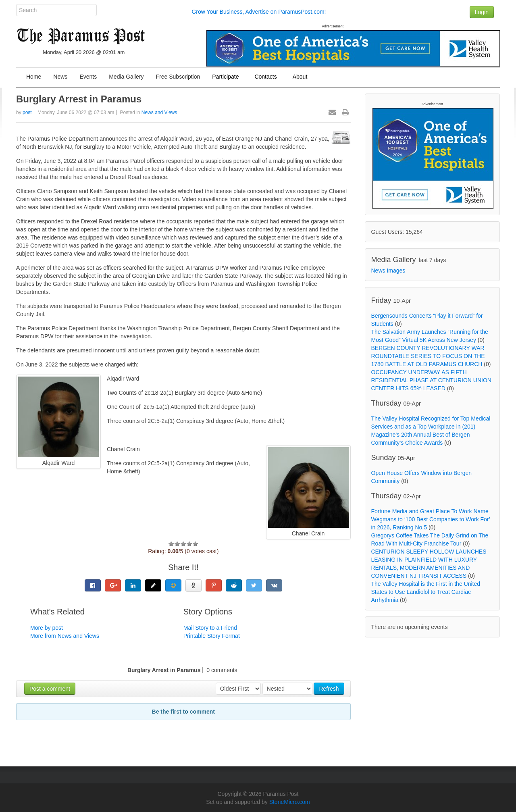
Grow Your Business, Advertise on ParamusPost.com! (259, 12)
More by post (47, 628)
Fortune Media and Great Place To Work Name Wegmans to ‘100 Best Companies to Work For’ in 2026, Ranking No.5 (431, 519)
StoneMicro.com (290, 802)
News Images (388, 271)
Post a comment (50, 689)
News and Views (159, 112)
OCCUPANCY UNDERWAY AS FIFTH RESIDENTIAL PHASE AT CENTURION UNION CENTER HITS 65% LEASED (431, 380)
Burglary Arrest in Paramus (79, 99)
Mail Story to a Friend (210, 628)
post (27, 112)
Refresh (329, 689)
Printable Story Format (212, 636)
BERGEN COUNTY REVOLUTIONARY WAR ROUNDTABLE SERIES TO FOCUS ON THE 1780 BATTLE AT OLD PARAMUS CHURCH (428, 356)
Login (482, 12)
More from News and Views (65, 636)
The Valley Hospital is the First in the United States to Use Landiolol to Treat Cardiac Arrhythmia (426, 592)
